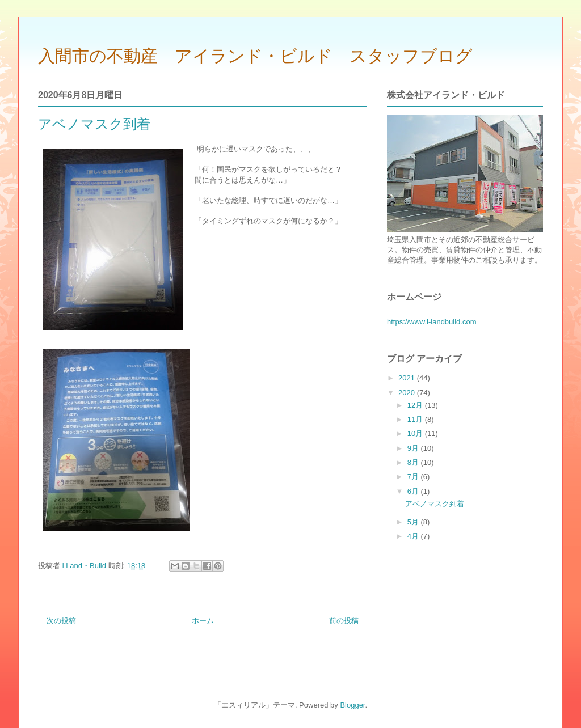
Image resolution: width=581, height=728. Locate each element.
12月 (416, 405)
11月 (416, 419)
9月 (414, 448)
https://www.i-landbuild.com (432, 322)
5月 (414, 522)
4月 (414, 536)
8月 (414, 462)
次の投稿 (61, 621)
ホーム (203, 621)
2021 (408, 378)
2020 (408, 393)
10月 (416, 433)
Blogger (352, 705)
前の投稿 (344, 621)
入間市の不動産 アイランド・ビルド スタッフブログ (255, 56)
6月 (414, 491)
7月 (414, 477)
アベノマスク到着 (435, 504)
